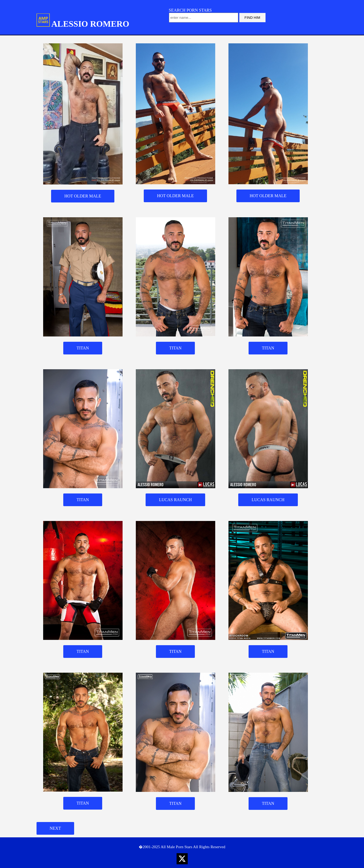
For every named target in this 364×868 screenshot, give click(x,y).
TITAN (83, 348)
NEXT (55, 828)
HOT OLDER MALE (83, 196)
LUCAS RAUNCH (175, 500)
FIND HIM (252, 18)
